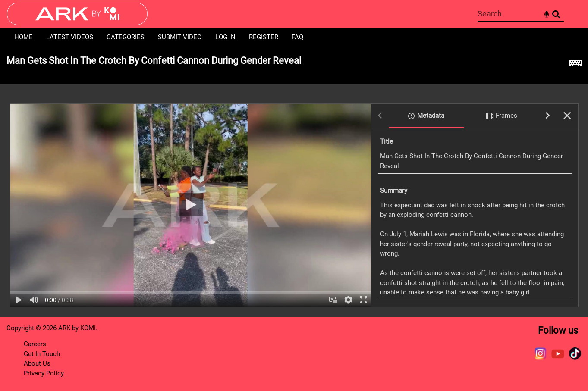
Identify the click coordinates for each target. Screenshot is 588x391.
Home (24, 37)
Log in (225, 37)
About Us (37, 363)
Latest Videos (70, 37)
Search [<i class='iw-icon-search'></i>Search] (556, 13)
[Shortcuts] (575, 66)
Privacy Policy (44, 373)
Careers (35, 344)
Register (264, 37)
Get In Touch (42, 354)
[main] (294, 182)
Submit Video (180, 37)
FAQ (297, 37)
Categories (126, 37)
